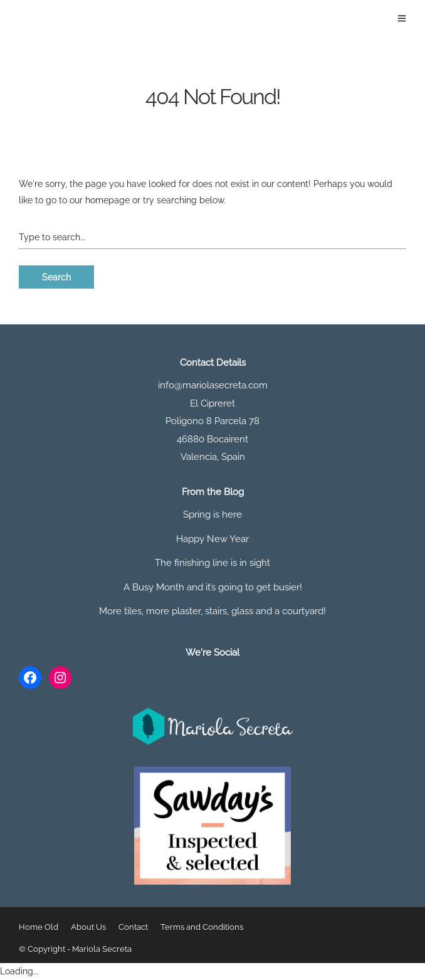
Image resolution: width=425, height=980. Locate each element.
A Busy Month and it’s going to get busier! (213, 587)
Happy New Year (212, 539)
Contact (133, 927)
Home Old (39, 927)
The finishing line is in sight (212, 563)
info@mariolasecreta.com (213, 385)
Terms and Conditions (202, 927)
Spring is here (212, 514)
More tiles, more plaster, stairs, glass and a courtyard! (212, 611)
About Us (88, 927)
